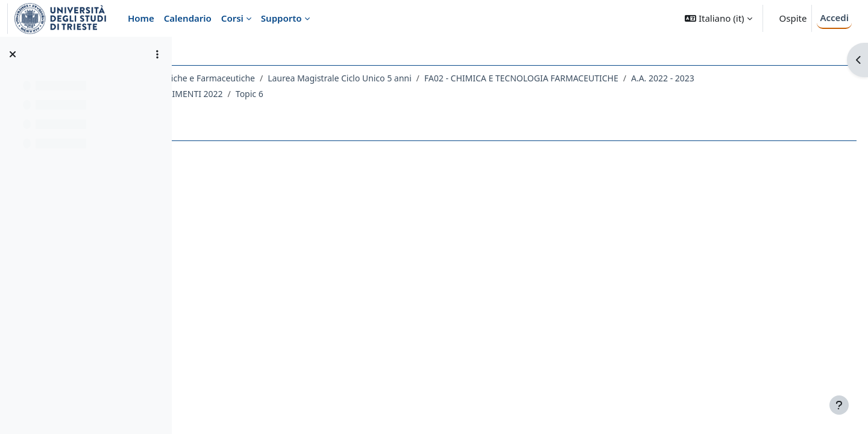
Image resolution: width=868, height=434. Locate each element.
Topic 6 (467, 94)
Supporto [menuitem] (281, 18)
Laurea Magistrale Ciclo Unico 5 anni (481, 78)
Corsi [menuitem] (232, 18)
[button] (718, 18)
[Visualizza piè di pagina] (839, 405)
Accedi (834, 17)
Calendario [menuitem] (188, 18)
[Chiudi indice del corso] (13, 54)
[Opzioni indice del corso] (157, 54)
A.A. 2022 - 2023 (240, 94)
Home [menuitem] (141, 18)
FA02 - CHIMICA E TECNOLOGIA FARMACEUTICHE (662, 78)
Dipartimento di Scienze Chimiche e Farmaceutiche (296, 78)
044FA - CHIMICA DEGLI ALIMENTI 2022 (362, 94)
